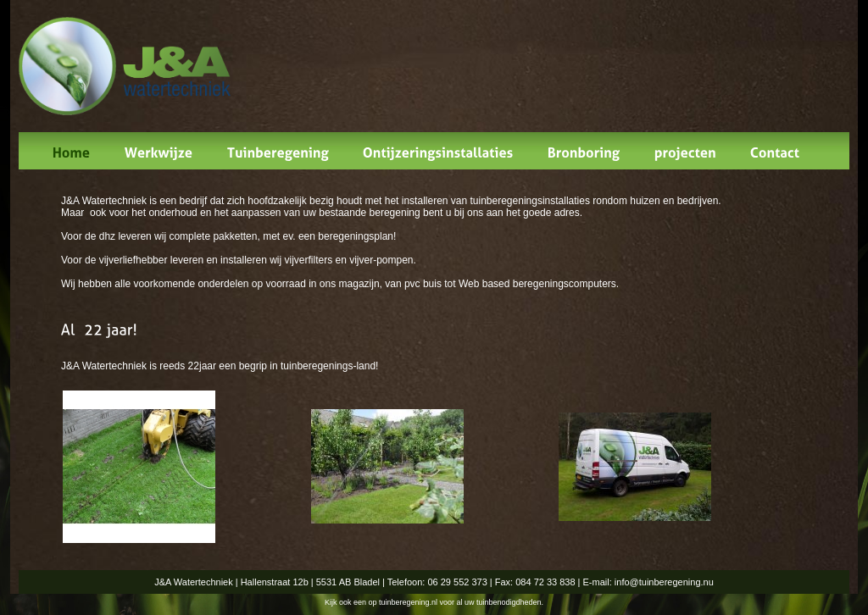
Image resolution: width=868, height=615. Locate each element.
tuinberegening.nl (408, 602)
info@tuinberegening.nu (664, 582)
